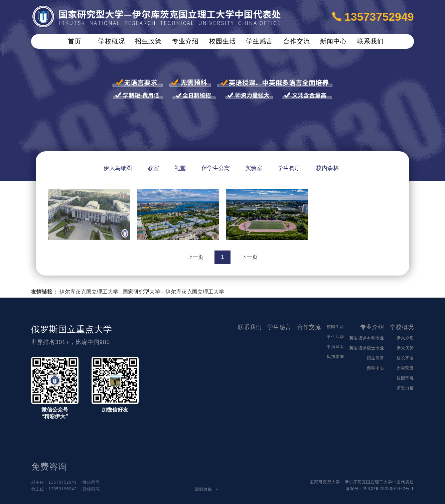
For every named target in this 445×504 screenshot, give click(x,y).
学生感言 (260, 41)
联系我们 (370, 41)
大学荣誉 (405, 368)
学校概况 (112, 41)
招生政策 (148, 41)
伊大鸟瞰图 (118, 168)
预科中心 (376, 368)
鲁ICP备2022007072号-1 (388, 489)
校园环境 (405, 378)
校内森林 (327, 168)
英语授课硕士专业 (367, 348)
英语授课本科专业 (367, 338)
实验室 (254, 168)
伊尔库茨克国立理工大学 (89, 292)
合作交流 (297, 41)
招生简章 (376, 358)
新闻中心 (333, 41)
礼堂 (180, 168)
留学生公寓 (216, 168)
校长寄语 (405, 358)
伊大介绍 (405, 338)
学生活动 (335, 337)
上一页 (195, 257)
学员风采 (335, 347)
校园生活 (222, 41)
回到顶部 (207, 489)
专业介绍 (185, 41)
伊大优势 (405, 348)
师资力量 (405, 388)
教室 (153, 168)
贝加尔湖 (335, 357)
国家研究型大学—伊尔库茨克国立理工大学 (173, 292)
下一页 (250, 257)
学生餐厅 (289, 168)
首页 (75, 41)
